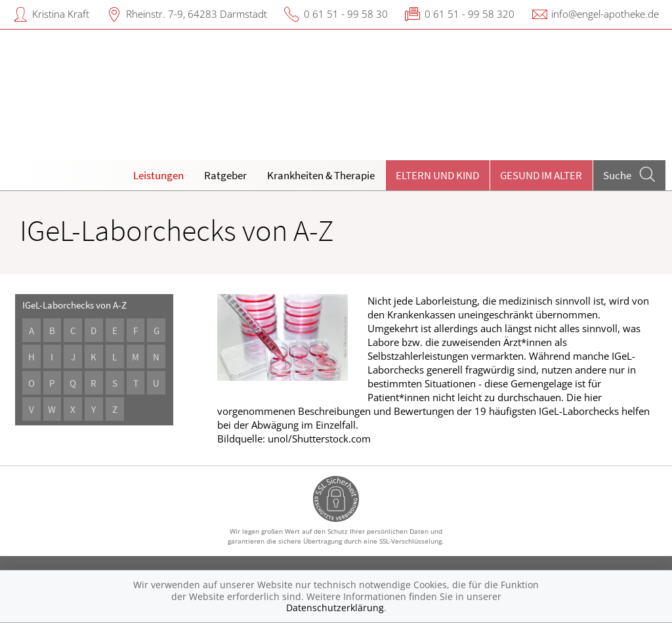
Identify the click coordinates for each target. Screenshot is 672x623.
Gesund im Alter (541, 175)
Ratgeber (225, 175)
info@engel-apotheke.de (605, 14)
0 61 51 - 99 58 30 (346, 14)
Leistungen (158, 175)
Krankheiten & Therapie (321, 175)
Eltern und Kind (437, 175)
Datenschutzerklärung (335, 608)
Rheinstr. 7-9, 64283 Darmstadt (197, 14)
